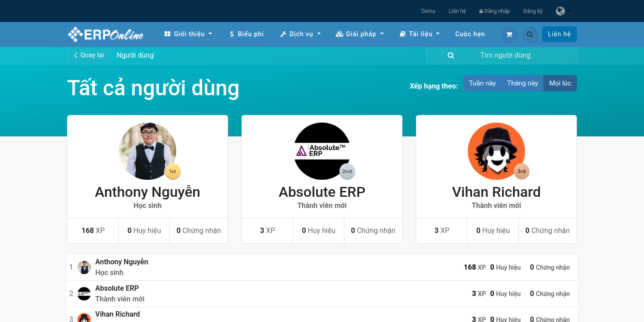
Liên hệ (458, 11)
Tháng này (523, 83)
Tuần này (483, 83)
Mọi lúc (560, 83)
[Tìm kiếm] (449, 56)
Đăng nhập (495, 11)
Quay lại (89, 55)
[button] (530, 34)
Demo (428, 11)
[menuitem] (188, 34)
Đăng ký (533, 11)
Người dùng (135, 55)
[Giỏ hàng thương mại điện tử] (509, 34)
